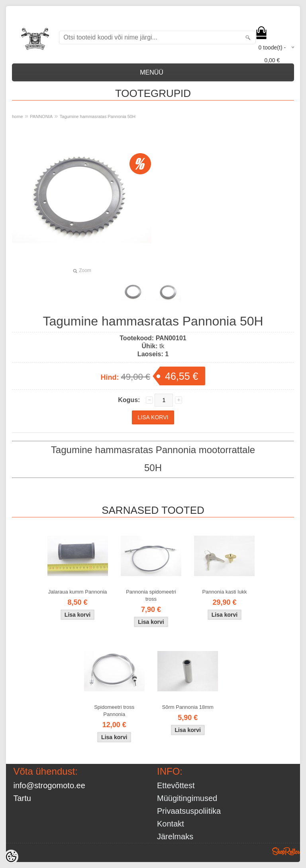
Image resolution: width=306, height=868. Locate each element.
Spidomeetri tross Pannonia (114, 711)
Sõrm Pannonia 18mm (188, 707)
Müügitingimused (187, 798)
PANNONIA (41, 116)
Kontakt (171, 824)
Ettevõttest (176, 785)
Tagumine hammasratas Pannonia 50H (98, 116)
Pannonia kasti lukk (224, 592)
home (18, 116)
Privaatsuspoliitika (189, 811)
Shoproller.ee (286, 851)
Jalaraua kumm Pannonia (77, 592)
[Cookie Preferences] (11, 857)
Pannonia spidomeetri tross (151, 595)
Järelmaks (175, 836)
